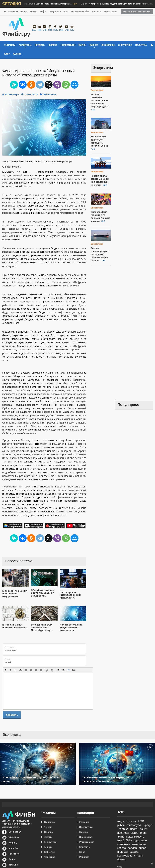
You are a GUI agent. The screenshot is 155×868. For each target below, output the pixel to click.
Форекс (33, 11)
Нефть (43, 11)
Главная (84, 822)
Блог (66, 11)
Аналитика (50, 842)
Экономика (108, 45)
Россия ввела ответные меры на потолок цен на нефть (100, 178)
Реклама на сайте (80, 11)
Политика (141, 45)
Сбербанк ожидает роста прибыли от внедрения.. (42, 593)
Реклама (84, 857)
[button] (5, 670)
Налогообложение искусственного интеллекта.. (70, 627)
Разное (17, 54)
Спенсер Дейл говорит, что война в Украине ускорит (100, 214)
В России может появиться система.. (14, 626)
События (49, 852)
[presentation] (5, 670)
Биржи (82, 45)
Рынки (24, 11)
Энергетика (55, 11)
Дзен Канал (15, 832)
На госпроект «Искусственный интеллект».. (70, 595)
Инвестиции (68, 45)
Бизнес (37, 4)
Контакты (97, 11)
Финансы (13, 11)
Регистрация (110, 11)
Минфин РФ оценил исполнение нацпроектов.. (14, 594)
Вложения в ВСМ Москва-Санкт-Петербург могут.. (41, 627)
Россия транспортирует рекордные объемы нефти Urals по (99, 251)
